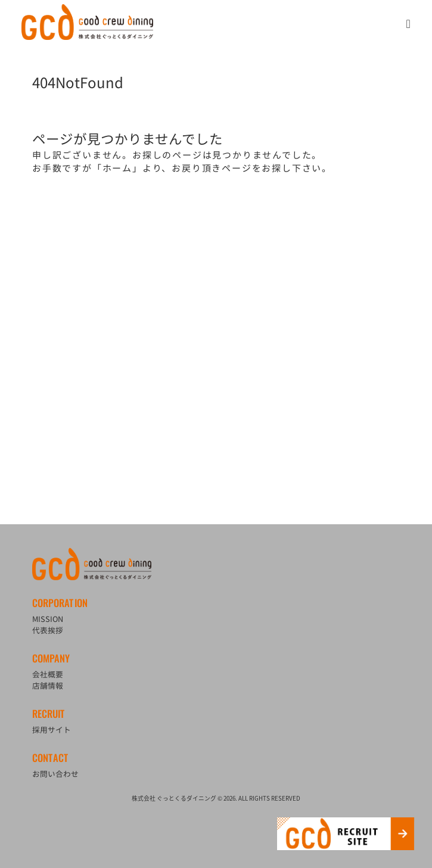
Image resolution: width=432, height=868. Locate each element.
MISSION (48, 619)
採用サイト (52, 729)
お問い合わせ (55, 774)
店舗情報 (48, 685)
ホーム (117, 168)
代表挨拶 (48, 630)
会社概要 (48, 674)
